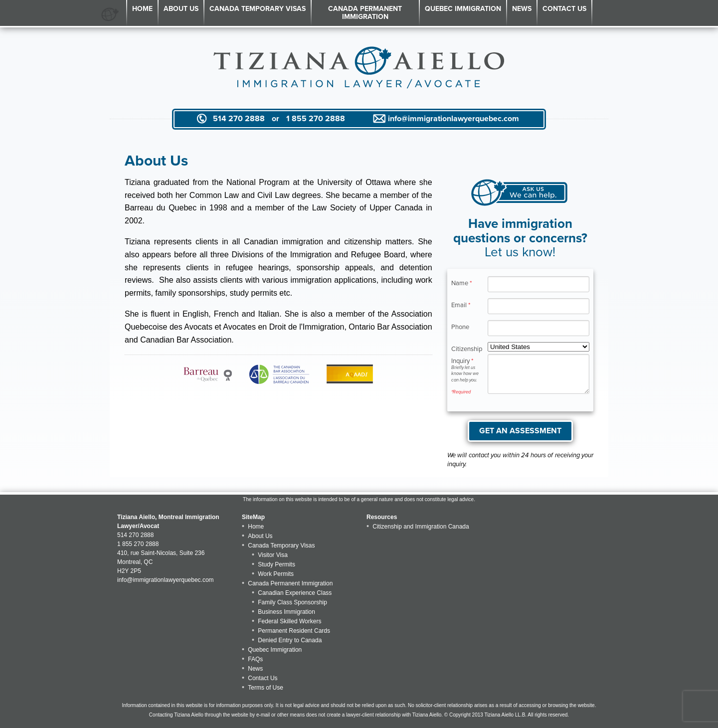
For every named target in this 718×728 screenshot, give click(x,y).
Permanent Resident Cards (294, 631)
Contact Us (564, 9)
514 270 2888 (239, 119)
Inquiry (465, 376)
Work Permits (276, 574)
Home (142, 9)
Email (461, 305)
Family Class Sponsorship (292, 602)
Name (461, 283)
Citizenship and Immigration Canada (421, 527)
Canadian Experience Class (295, 593)
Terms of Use (266, 688)
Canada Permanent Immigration (365, 13)
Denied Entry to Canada (290, 640)
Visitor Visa (273, 555)
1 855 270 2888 (316, 119)
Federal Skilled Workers (289, 621)
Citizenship (465, 349)
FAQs (255, 659)
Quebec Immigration (463, 9)
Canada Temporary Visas (258, 9)
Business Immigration (286, 612)
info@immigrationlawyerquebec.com (453, 119)
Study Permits (276, 564)
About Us (181, 9)
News (522, 9)
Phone (460, 327)
